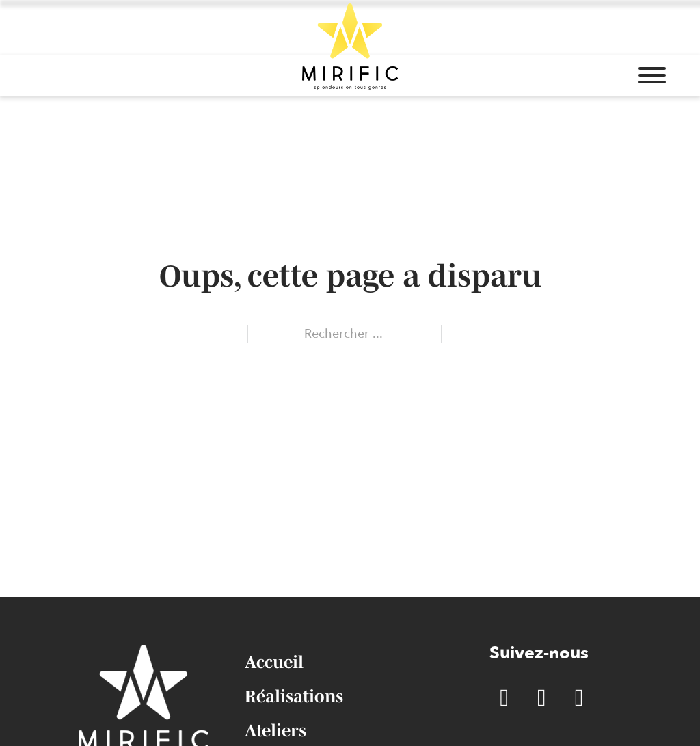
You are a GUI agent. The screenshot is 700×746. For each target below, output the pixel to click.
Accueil (274, 662)
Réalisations (294, 696)
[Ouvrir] (652, 75)
